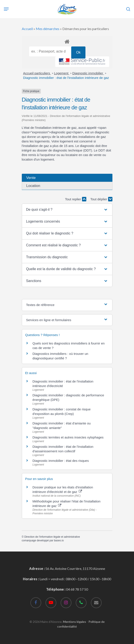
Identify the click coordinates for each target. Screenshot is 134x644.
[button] (67, 210)
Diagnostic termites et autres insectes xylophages (68, 437)
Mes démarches (48, 29)
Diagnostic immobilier (88, 73)
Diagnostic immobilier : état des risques (61, 461)
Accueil (27, 29)
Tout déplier (101, 199)
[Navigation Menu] (6, 9)
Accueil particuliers (37, 73)
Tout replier (76, 199)
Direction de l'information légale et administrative (52, 537)
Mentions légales (75, 622)
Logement (62, 73)
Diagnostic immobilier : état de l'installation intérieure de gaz (66, 78)
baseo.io (59, 540)
